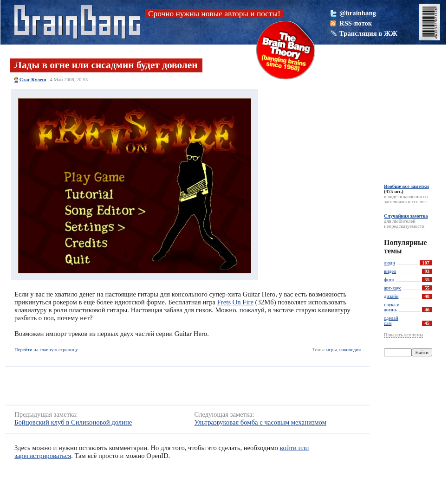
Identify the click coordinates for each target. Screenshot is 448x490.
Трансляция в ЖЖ (368, 33)
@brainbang (358, 13)
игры (332, 350)
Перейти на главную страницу (46, 350)
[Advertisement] (146, 386)
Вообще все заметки (406, 186)
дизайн (391, 296)
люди (390, 263)
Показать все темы (403, 335)
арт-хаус (393, 288)
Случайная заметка (406, 216)
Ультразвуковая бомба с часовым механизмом (260, 422)
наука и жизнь (392, 307)
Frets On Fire (235, 302)
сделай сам (391, 321)
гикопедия (350, 350)
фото (389, 280)
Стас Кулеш (33, 80)
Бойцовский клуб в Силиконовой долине (73, 422)
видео (390, 271)
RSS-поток (356, 23)
